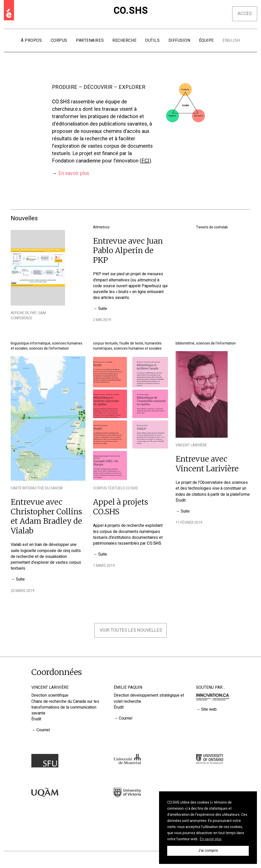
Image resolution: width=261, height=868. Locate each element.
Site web (209, 709)
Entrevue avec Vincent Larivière (207, 464)
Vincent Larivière (191, 445)
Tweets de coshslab (212, 227)
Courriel (43, 730)
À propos (31, 40)
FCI (145, 161)
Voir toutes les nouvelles (131, 630)
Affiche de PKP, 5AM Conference (28, 316)
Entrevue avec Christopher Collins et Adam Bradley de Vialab (46, 516)
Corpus (59, 40)
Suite (103, 309)
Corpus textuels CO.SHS (115, 488)
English (231, 40)
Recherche (124, 40)
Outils (152, 40)
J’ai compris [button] (208, 851)
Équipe (206, 40)
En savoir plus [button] (211, 839)
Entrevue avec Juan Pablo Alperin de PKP (128, 250)
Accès (245, 14)
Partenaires (90, 40)
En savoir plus (74, 173)
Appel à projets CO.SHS (121, 507)
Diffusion (179, 40)
